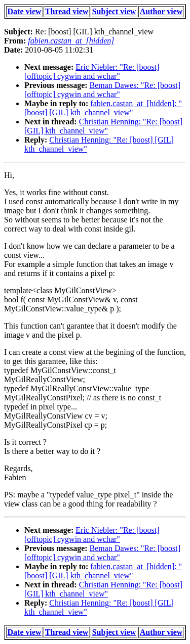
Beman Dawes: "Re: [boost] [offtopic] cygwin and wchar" (102, 90)
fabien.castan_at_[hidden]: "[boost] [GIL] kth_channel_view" (103, 108)
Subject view (114, 11)
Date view (25, 11)
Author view (161, 11)
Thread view (67, 11)
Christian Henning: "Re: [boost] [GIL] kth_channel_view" (103, 126)
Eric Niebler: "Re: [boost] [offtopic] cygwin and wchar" (92, 72)
